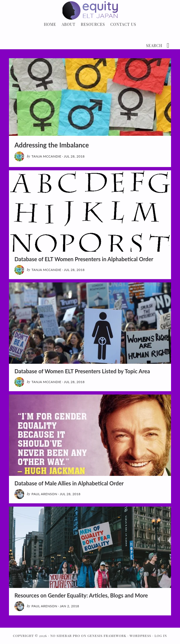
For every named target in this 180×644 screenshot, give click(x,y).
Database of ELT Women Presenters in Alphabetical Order (84, 259)
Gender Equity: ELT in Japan (90, 10)
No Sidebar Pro (65, 636)
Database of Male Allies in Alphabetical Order (69, 483)
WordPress (140, 636)
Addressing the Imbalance (52, 145)
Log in (161, 636)
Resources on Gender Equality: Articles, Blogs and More (81, 595)
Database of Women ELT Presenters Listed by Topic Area (82, 371)
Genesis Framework (107, 636)
